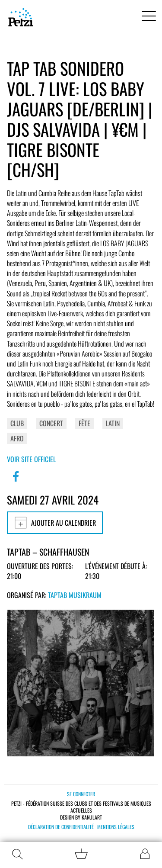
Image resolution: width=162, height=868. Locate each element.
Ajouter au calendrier (55, 523)
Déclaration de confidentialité (61, 827)
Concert (51, 423)
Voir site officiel (31, 459)
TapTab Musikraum (75, 595)
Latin (113, 423)
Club (17, 423)
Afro (17, 438)
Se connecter (81, 794)
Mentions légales (116, 827)
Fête (84, 423)
